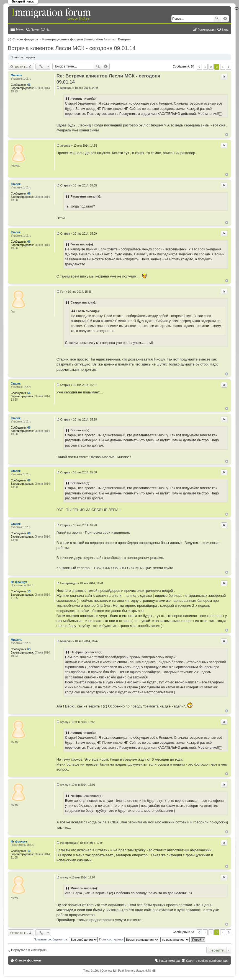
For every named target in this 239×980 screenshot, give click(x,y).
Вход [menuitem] (225, 30)
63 (29, 85)
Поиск (217, 19)
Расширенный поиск (225, 19)
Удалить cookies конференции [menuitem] (207, 961)
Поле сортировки (129, 939)
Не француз (19, 582)
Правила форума (23, 57)
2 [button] (211, 67)
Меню (20, 29)
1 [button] (205, 67)
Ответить (19, 66)
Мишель (16, 75)
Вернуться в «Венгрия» (29, 950)
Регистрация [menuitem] (207, 30)
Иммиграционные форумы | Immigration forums (78, 39)
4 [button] (223, 67)
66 (29, 194)
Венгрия (124, 39)
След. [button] (229, 67)
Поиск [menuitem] (35, 30)
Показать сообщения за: (66, 939)
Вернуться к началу (227, 135)
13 (29, 591)
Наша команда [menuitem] (169, 961)
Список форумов (25, 39)
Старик (16, 184)
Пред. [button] (199, 67)
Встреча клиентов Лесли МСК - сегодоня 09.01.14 (72, 48)
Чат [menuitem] (48, 30)
